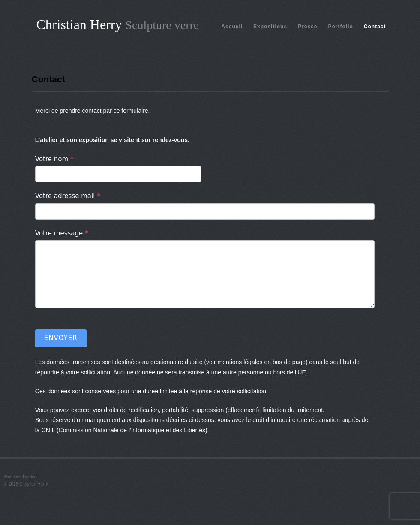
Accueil (232, 27)
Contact (375, 27)
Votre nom (54, 159)
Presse (307, 27)
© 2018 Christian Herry (26, 484)
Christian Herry (79, 24)
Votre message (62, 233)
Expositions (270, 27)
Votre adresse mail (68, 196)
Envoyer (61, 338)
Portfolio (341, 27)
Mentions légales (20, 477)
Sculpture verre (162, 25)
